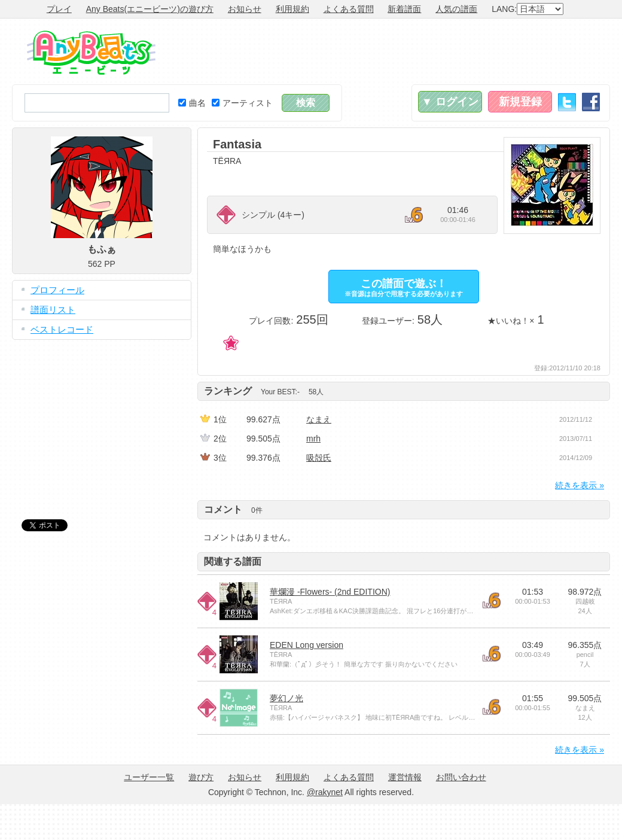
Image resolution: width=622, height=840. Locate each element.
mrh (313, 439)
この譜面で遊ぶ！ (404, 287)
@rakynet (325, 792)
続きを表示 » (580, 485)
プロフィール (57, 290)
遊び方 (201, 777)
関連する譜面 (233, 561)
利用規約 (292, 9)
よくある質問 (349, 9)
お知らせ (245, 9)
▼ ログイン (450, 102)
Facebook (591, 102)
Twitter (567, 102)
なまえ (319, 419)
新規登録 (520, 102)
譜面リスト (53, 310)
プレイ (59, 9)
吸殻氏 (319, 458)
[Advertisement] (102, 421)
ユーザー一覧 (149, 777)
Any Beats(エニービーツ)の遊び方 (150, 9)
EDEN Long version (307, 645)
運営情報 (405, 777)
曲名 (192, 103)
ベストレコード (62, 329)
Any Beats (91, 53)
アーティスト (242, 103)
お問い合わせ (461, 777)
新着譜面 (404, 9)
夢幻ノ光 (286, 698)
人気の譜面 (456, 9)
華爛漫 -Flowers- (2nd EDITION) (330, 592)
